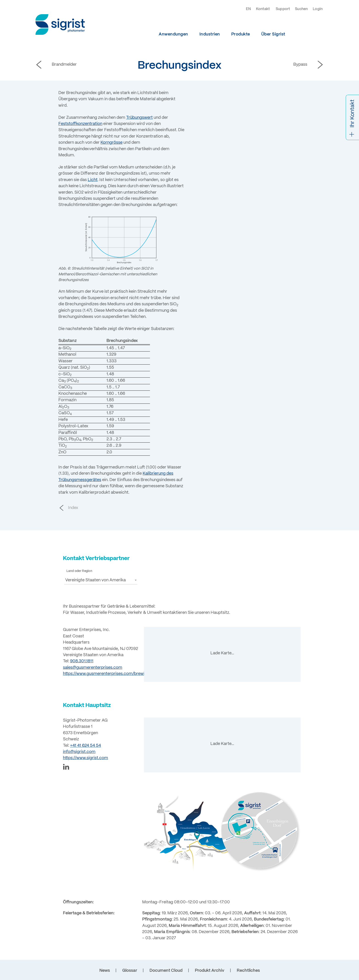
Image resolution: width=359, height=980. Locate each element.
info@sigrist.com (79, 752)
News (105, 971)
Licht (93, 180)
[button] (101, 580)
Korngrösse (112, 143)
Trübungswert (139, 118)
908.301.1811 (82, 661)
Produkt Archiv (210, 971)
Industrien (210, 34)
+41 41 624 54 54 (86, 746)
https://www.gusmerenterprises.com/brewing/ (107, 674)
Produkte (241, 34)
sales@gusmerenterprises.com (93, 668)
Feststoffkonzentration (80, 124)
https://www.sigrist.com (86, 758)
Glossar (130, 971)
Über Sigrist (273, 34)
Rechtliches (248, 971)
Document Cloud (166, 971)
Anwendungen (173, 34)
